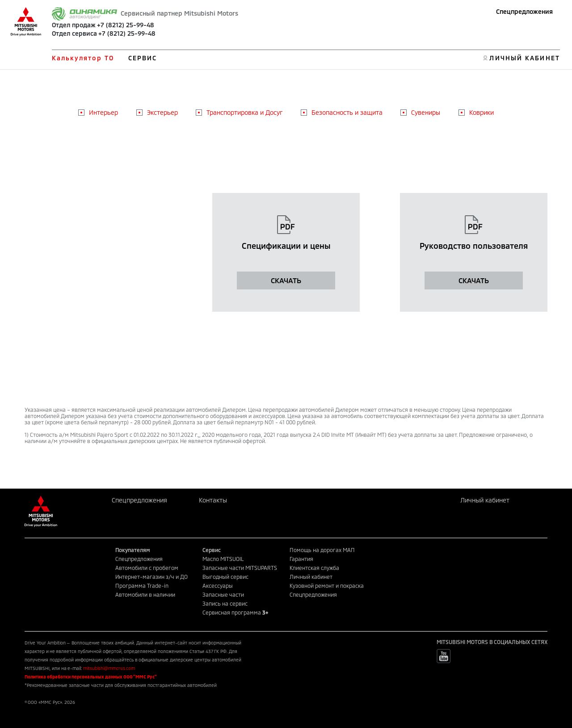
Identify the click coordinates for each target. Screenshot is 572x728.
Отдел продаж (74, 25)
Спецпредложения (524, 11)
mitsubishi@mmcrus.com (109, 668)
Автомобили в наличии (145, 594)
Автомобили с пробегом (147, 568)
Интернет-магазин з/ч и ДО (151, 577)
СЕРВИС (143, 58)
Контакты (213, 500)
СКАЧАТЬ (286, 280)
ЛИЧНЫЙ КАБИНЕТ (524, 58)
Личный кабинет (485, 500)
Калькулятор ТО (83, 58)
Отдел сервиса (74, 33)
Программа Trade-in (142, 586)
